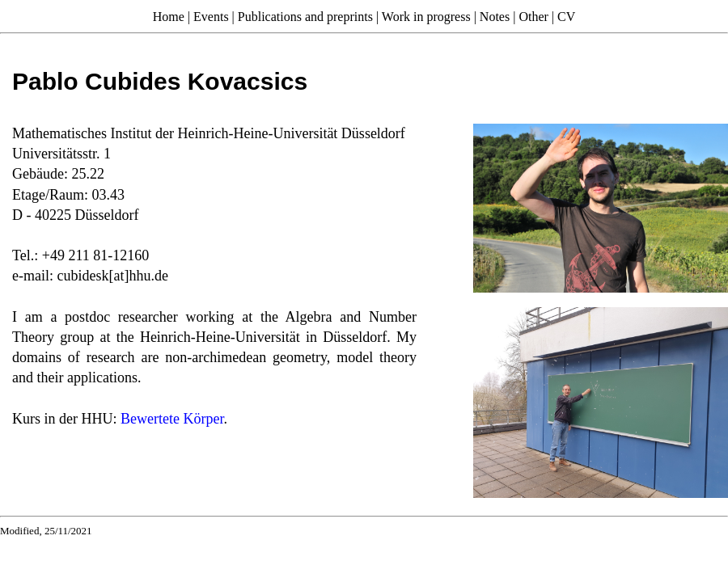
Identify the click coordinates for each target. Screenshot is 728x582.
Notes (495, 17)
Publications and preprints (305, 17)
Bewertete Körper (172, 419)
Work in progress (426, 17)
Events (211, 17)
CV (566, 17)
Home (169, 17)
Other (533, 17)
